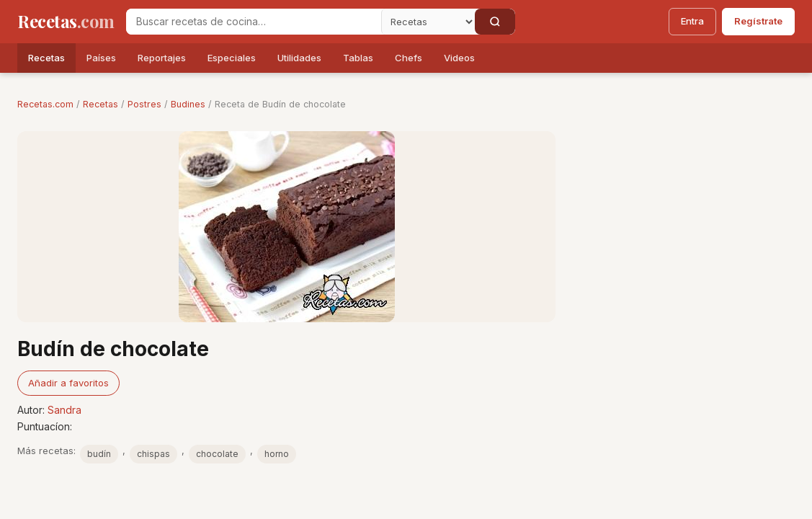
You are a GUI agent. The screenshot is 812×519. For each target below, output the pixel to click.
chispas (153, 454)
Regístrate (758, 21)
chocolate (217, 454)
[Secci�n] (428, 22)
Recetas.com (45, 104)
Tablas (358, 58)
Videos (459, 58)
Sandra (64, 410)
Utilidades (299, 58)
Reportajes (162, 58)
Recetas (46, 58)
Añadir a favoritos (68, 383)
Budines (188, 104)
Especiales (232, 58)
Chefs (409, 58)
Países (101, 58)
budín (99, 454)
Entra (692, 21)
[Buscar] (495, 22)
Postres (144, 104)
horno (277, 454)
